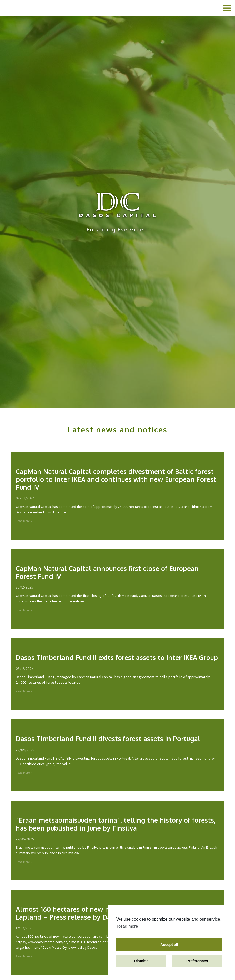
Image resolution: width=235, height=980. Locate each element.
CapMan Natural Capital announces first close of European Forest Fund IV (107, 573)
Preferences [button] (197, 961)
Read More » (24, 521)
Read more (127, 926)
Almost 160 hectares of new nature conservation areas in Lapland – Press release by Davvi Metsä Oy (105, 913)
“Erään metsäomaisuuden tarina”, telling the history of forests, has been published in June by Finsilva (116, 824)
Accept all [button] (169, 945)
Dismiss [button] (141, 961)
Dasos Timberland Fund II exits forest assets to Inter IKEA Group (117, 658)
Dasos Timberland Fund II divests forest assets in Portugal (108, 739)
